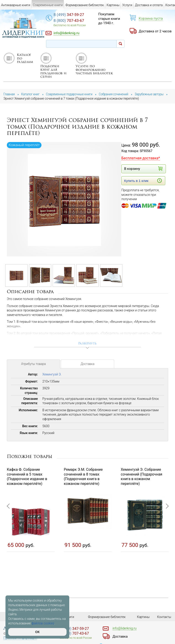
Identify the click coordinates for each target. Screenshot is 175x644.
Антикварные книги (16, 5)
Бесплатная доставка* (141, 163)
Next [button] (166, 533)
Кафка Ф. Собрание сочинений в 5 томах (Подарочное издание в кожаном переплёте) (27, 482)
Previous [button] (9, 533)
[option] (64, 204)
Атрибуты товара (33, 370)
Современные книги (48, 5)
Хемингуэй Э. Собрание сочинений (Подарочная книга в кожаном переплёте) (142, 482)
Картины (113, 5)
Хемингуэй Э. (52, 380)
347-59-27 (72, 15)
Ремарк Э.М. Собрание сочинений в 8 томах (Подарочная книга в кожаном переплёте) (83, 482)
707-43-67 (72, 21)
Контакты (164, 617)
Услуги (127, 5)
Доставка (87, 370)
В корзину (143, 173)
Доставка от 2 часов (155, 31)
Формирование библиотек (85, 5)
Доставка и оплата (149, 5)
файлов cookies (43, 623)
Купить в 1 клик (143, 185)
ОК (37, 632)
